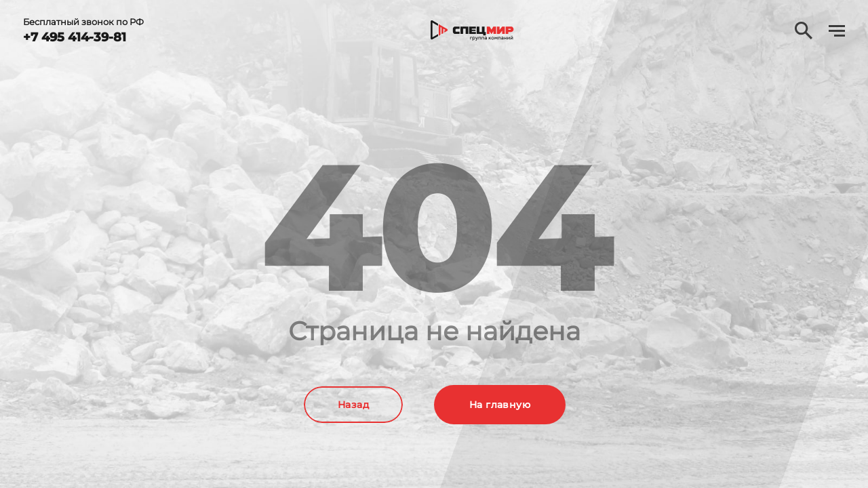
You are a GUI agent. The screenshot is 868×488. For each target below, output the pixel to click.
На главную (500, 405)
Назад (353, 405)
